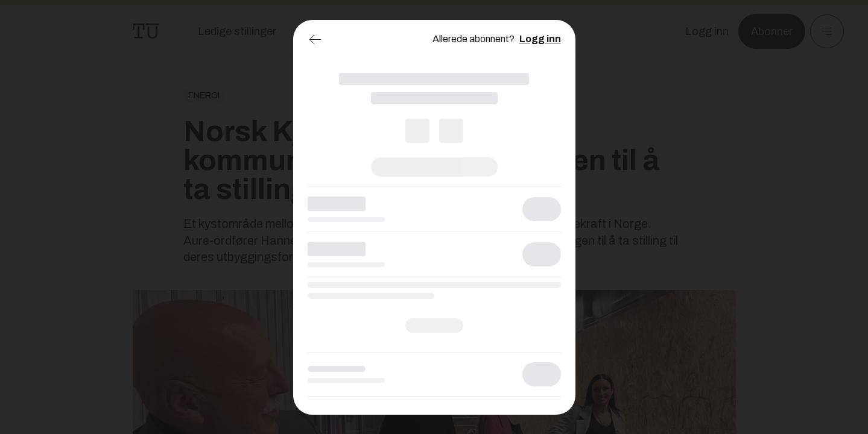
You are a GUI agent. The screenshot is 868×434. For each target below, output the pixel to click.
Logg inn (540, 39)
